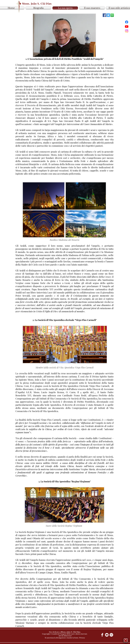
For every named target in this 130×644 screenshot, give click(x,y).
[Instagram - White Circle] (111, 635)
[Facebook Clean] (102, 635)
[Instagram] (127, 31)
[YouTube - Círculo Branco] (107, 635)
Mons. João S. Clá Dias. (71, 632)
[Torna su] (126, 640)
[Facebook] (127, 22)
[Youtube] (127, 26)
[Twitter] (108, 15)
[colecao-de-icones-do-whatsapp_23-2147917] (112, 15)
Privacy (82, 638)
